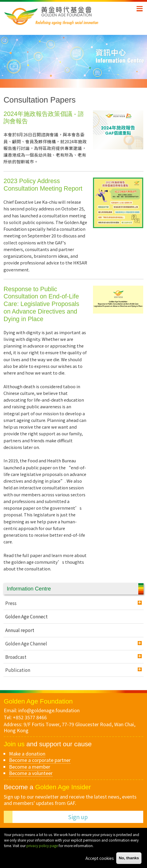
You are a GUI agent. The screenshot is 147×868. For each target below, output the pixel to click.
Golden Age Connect (26, 616)
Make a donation (27, 754)
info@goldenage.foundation (49, 710)
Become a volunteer (31, 773)
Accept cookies (100, 858)
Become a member (30, 767)
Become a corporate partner (40, 760)
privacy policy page (42, 845)
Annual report (20, 630)
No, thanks (129, 858)
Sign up (78, 817)
